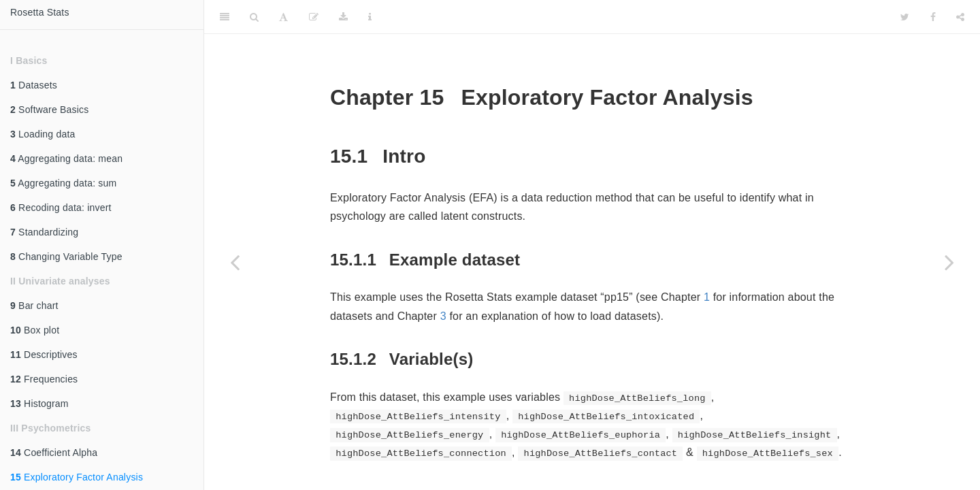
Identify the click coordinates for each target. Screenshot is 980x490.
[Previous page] (235, 262)
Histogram (39, 404)
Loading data (43, 134)
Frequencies (44, 379)
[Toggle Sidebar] (225, 17)
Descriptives (44, 355)
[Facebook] (933, 17)
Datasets (34, 85)
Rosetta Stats (40, 12)
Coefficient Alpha (54, 453)
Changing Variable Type (66, 257)
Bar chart (34, 306)
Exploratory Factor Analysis (77, 477)
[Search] (254, 17)
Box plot (35, 330)
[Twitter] (905, 17)
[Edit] (314, 17)
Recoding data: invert (61, 208)
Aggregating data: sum (63, 183)
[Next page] (949, 262)
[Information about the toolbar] (370, 17)
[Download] (343, 17)
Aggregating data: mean (66, 159)
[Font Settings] (283, 17)
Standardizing (44, 232)
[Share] (960, 17)
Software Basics (49, 110)
